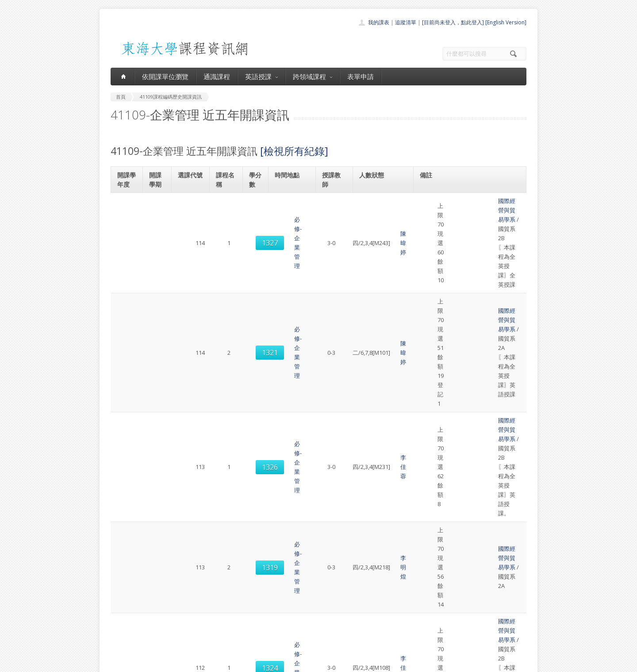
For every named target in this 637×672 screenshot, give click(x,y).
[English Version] (506, 22)
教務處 (259, 663)
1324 (191, 310)
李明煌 (336, 284)
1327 (191, 206)
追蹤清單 (406, 22)
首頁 (290, 580)
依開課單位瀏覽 (165, 77)
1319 (191, 284)
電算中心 (231, 663)
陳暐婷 (336, 206)
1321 (191, 232)
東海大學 (118, 663)
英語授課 (261, 77)
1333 (191, 442)
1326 (191, 258)
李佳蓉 (336, 258)
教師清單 (295, 638)
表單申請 (361, 77)
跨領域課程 (313, 77)
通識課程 (217, 77)
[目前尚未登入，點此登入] (453, 22)
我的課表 (379, 22)
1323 (191, 487)
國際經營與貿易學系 (453, 201)
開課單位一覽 (301, 589)
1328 (191, 336)
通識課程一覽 (301, 599)
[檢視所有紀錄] (294, 151)
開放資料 (295, 628)
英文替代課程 (473, 393)
